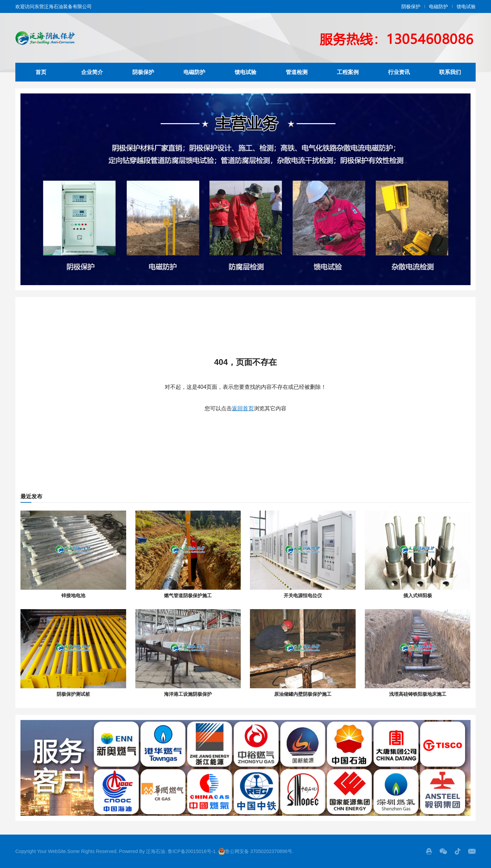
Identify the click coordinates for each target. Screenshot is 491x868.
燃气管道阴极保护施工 (188, 595)
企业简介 (92, 72)
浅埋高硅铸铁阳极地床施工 (418, 694)
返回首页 (243, 408)
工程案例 (348, 72)
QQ (429, 851)
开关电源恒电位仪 (303, 595)
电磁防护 (438, 6)
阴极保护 (411, 6)
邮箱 (472, 851)
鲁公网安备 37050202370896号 (255, 851)
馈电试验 (466, 6)
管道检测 (297, 72)
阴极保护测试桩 (73, 694)
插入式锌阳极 (418, 595)
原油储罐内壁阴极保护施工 (303, 694)
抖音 (458, 851)
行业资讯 (399, 72)
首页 (41, 72)
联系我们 (450, 72)
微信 (443, 851)
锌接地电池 (73, 595)
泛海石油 (155, 851)
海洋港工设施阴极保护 (188, 694)
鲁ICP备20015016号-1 (192, 851)
